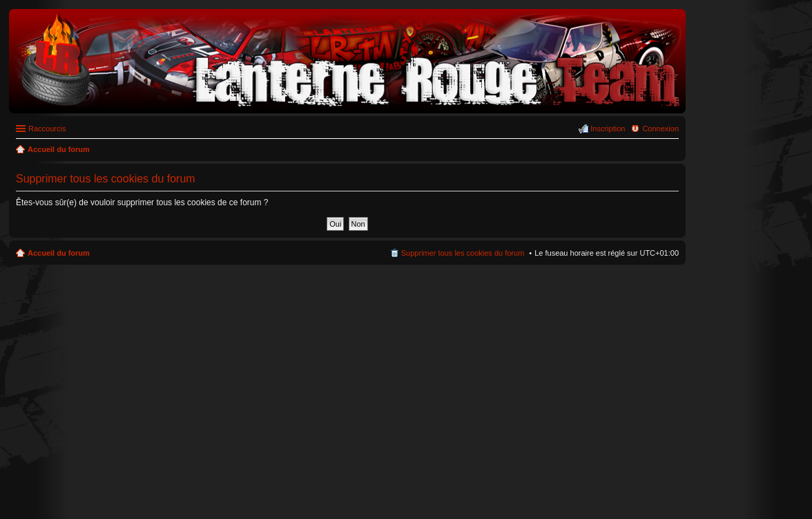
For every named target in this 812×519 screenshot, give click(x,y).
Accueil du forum (59, 253)
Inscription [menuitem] (608, 129)
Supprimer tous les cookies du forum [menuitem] (463, 253)
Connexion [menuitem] (660, 129)
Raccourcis (47, 129)
